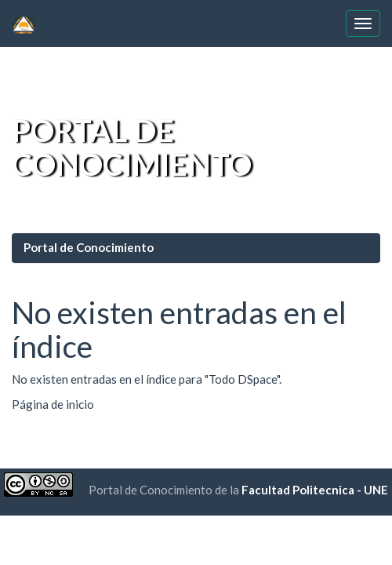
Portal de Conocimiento (89, 247)
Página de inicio (53, 404)
